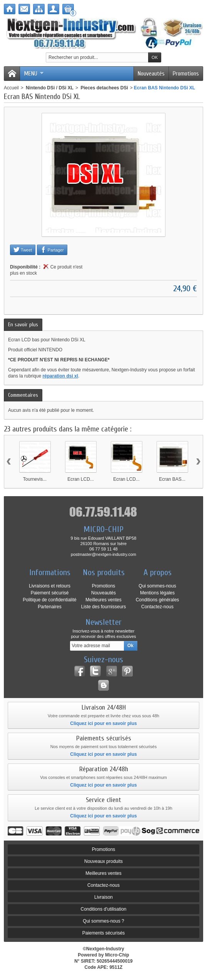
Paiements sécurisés (104, 933)
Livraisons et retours (50, 586)
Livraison (103, 897)
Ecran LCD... (81, 479)
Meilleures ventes (103, 600)
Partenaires (49, 607)
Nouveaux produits (103, 861)
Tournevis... (35, 479)
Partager (52, 250)
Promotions (186, 74)
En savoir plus (23, 325)
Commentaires (23, 395)
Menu (34, 74)
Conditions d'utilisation (103, 909)
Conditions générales (158, 600)
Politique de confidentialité (49, 600)
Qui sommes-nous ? (103, 921)
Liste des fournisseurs (104, 607)
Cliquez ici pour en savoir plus (103, 723)
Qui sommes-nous (157, 586)
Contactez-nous (157, 607)
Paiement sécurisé (50, 593)
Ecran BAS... (172, 479)
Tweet (23, 250)
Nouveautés (151, 74)
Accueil (11, 88)
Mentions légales (157, 593)
